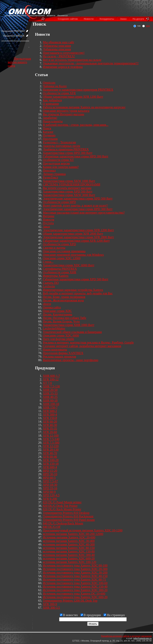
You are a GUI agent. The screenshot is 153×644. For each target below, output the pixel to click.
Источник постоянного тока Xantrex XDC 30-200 (75, 572)
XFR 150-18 (51, 464)
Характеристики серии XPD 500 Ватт (68, 191)
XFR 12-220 (51, 446)
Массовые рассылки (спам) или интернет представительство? (84, 213)
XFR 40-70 (50, 453)
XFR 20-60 (50, 432)
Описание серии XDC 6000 (61, 335)
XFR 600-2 (50, 411)
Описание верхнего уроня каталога (66, 111)
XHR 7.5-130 (51, 386)
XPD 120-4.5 (51, 495)
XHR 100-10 (51, 404)
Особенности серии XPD (59, 244)
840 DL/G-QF (52, 527)
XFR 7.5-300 (51, 443)
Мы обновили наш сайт (59, 42)
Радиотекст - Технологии (59, 142)
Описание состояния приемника (64, 251)
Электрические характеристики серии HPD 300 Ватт (78, 209)
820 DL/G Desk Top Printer (60, 506)
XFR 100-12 (51, 379)
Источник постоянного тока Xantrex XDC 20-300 (75, 569)
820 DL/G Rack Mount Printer (62, 509)
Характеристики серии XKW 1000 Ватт (69, 181)
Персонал (49, 170)
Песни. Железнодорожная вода (63, 300)
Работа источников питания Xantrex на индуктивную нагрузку (84, 107)
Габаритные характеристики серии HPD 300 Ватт (76, 156)
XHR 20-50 (50, 390)
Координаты (107, 19)
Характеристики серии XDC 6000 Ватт (69, 265)
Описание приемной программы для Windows (73, 255)
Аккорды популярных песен (62, 146)
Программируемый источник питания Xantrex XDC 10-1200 (83, 530)
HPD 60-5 (49, 478)
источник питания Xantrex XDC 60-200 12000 (73, 534)
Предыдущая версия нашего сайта (19, 62)
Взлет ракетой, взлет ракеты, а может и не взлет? (75, 206)
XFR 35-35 (50, 429)
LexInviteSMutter (54, 328)
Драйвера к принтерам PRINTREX (66, 149)
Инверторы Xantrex (56, 276)
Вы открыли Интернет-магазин (64, 114)
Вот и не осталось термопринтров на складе (72, 60)
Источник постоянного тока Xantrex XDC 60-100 (75, 565)
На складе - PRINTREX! (59, 56)
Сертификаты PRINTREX (60, 269)
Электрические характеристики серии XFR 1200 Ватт (78, 230)
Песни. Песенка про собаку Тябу (65, 318)
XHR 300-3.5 (51, 608)
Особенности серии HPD (59, 202)
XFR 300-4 (50, 414)
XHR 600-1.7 (51, 376)
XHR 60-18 (50, 400)
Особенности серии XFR (59, 93)
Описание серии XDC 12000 (62, 258)
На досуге (138, 19)
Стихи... (48, 262)
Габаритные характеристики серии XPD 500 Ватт (76, 279)
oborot (47, 304)
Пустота (48, 223)
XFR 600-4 (50, 467)
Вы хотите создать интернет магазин (67, 188)
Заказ (123, 19)
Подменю (49, 135)
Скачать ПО (51, 283)
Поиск (47, 128)
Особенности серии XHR (60, 272)
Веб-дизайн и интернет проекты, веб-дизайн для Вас (78, 293)
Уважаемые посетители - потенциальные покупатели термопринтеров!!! (91, 63)
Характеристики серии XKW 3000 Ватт (69, 195)
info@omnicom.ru (142, 638)
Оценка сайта (52, 307)
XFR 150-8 (50, 418)
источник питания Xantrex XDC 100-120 (70, 562)
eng (148, 26)
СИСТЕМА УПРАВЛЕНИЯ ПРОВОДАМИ (72, 184)
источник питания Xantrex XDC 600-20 (69, 558)
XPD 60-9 (49, 492)
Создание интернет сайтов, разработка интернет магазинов (82, 346)
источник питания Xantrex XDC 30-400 (69, 541)
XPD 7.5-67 (50, 481)
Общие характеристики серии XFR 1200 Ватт (73, 97)
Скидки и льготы (54, 248)
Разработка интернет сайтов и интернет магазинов (126, 636)
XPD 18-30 (50, 485)
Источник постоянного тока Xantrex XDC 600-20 (75, 597)
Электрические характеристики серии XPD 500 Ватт (78, 199)
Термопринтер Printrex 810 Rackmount (68, 516)
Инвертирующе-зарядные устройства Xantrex (73, 290)
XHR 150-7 (50, 407)
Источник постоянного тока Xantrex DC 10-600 (74, 594)
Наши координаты (55, 350)
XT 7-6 (47, 383)
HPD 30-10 (50, 474)
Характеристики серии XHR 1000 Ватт (69, 325)
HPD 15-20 (50, 471)
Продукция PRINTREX (13, 31)
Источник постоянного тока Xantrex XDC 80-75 (74, 580)
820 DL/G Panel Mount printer (62, 502)
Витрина (49, 216)
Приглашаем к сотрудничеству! (64, 53)
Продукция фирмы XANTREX (63, 353)
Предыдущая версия (56, 163)
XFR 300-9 (50, 604)
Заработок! (50, 118)
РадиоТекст (51, 177)
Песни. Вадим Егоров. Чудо (61, 321)
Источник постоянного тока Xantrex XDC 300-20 (75, 590)
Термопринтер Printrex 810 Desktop (66, 513)
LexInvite (49, 286)
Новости (89, 19)
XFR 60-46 (50, 457)
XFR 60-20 (50, 421)
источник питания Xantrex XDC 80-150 (69, 548)
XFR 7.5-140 (51, 439)
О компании (51, 104)
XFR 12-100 (51, 436)
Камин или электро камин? (61, 167)
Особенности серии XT (58, 160)
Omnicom (49, 83)
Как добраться (52, 100)
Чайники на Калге (55, 86)
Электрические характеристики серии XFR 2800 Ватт (78, 237)
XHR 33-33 (50, 393)
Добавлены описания (57, 46)
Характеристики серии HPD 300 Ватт (68, 153)
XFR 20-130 (51, 450)
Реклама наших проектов (60, 357)
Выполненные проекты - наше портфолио (71, 360)
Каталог (48, 132)
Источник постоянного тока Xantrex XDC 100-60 (75, 583)
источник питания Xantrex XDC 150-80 (69, 551)
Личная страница (54, 174)
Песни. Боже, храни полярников (64, 297)
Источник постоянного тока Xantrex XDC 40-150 (75, 576)
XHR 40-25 (50, 397)
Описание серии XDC (57, 311)
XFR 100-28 (51, 460)
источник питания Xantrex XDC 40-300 (69, 544)
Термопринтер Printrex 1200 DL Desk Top (70, 601)
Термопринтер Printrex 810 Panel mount (69, 520)
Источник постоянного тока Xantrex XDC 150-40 (75, 587)
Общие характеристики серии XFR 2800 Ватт (73, 234)
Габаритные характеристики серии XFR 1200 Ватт (76, 241)
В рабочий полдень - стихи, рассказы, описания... (76, 125)
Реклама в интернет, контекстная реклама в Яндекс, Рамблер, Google (88, 342)
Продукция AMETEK (14, 36)
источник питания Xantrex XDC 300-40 (69, 555)
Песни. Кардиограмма (58, 314)
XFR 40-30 (50, 425)
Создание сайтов (68, 19)
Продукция (50, 139)
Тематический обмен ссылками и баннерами (72, 332)
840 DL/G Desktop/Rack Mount (63, 523)
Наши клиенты (53, 121)
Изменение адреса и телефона (63, 67)
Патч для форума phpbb (59, 339)
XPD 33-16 (50, 488)
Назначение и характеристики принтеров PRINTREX (78, 90)
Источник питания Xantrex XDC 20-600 (69, 537)
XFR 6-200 (50, 499)
